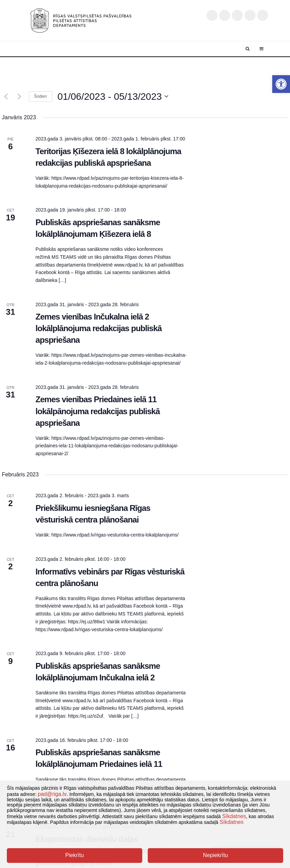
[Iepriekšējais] (6, 96)
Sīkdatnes (234, 816)
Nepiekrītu (216, 855)
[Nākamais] (19, 96)
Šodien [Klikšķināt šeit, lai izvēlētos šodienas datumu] (41, 96)
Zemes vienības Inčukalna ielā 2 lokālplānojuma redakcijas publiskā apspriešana (99, 328)
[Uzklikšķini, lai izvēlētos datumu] (113, 97)
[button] (281, 84)
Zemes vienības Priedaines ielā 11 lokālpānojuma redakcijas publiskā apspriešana (98, 411)
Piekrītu (75, 855)
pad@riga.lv (52, 794)
